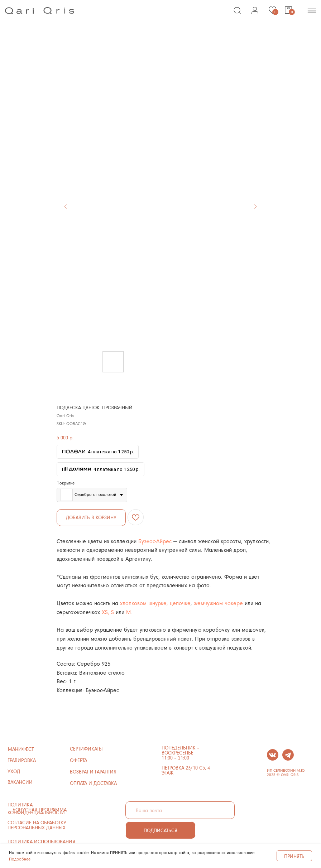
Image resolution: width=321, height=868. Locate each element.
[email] (180, 810)
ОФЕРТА (78, 760)
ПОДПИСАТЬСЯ (160, 830)
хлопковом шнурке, (144, 603)
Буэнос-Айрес (155, 541)
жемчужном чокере (219, 603)
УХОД (14, 771)
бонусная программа (40, 809)
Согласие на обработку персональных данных (37, 825)
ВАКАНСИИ (20, 782)
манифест (21, 749)
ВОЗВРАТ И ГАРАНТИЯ (93, 771)
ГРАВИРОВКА (22, 760)
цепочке (179, 603)
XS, (106, 612)
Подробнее (20, 859)
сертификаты (86, 749)
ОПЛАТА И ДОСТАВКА (93, 783)
